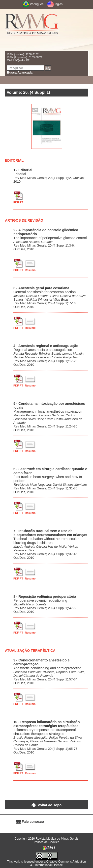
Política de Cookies (46, 842)
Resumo (30, 270)
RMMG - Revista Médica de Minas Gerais (32, 30)
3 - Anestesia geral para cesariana (41, 288)
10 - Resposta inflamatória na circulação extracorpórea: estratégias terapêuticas (47, 724)
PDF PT (18, 202)
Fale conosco (33, 822)
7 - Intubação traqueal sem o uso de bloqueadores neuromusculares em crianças (50, 533)
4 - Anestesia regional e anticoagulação (46, 346)
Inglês (59, 4)
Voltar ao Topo (50, 805)
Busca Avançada (20, 72)
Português (37, 4)
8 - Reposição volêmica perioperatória (45, 597)
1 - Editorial (23, 170)
